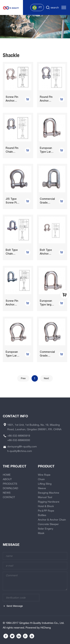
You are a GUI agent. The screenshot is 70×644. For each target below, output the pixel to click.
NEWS (7, 493)
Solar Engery (46, 529)
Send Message (15, 606)
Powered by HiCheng (38, 628)
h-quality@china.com (20, 451)
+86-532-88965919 (19, 436)
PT (37, 8)
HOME (7, 475)
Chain (41, 479)
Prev (23, 378)
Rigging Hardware (49, 502)
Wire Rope (44, 475)
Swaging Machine (49, 493)
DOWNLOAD (10, 488)
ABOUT (7, 479)
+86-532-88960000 (19, 440)
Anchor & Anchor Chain (52, 520)
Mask (41, 533)
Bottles (42, 515)
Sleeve (42, 488)
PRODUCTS (10, 484)
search (55, 7)
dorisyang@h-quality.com (22, 446)
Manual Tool (45, 497)
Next (46, 378)
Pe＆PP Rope (46, 511)
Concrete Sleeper (48, 524)
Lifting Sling (45, 484)
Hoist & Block (46, 506)
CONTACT (9, 497)
